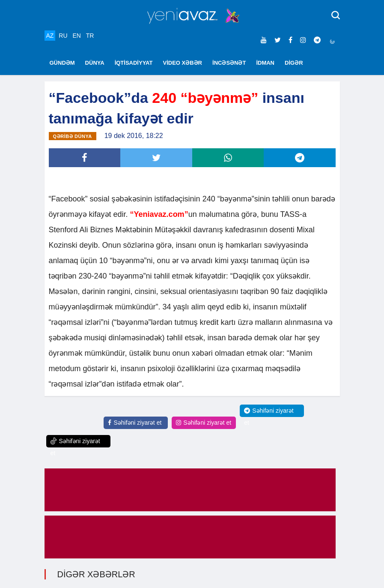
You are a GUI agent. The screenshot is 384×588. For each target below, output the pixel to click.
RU (63, 36)
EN (76, 36)
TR (90, 36)
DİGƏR (294, 63)
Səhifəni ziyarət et (135, 423)
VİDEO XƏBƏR (183, 63)
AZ (50, 36)
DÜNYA (95, 63)
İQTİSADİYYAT (134, 63)
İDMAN (265, 63)
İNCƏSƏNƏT (229, 63)
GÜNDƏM (62, 63)
